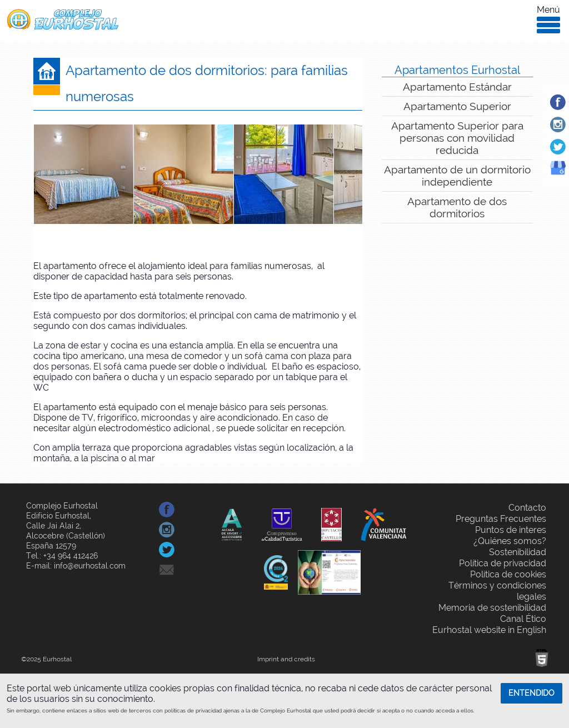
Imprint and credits (286, 659)
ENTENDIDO (531, 693)
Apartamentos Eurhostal (457, 70)
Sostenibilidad (518, 552)
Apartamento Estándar (457, 87)
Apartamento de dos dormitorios (457, 207)
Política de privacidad (503, 563)
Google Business (568, 177)
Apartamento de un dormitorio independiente (457, 176)
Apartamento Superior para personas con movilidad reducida (457, 138)
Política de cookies (508, 574)
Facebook (568, 102)
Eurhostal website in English (489, 630)
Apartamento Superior (457, 106)
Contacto (527, 508)
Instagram (568, 124)
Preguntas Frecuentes (501, 519)
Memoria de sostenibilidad (492, 608)
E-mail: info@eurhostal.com (76, 566)
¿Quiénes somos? (510, 541)
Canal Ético (523, 619)
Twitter (568, 146)
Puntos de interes (511, 530)
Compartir (200, 509)
